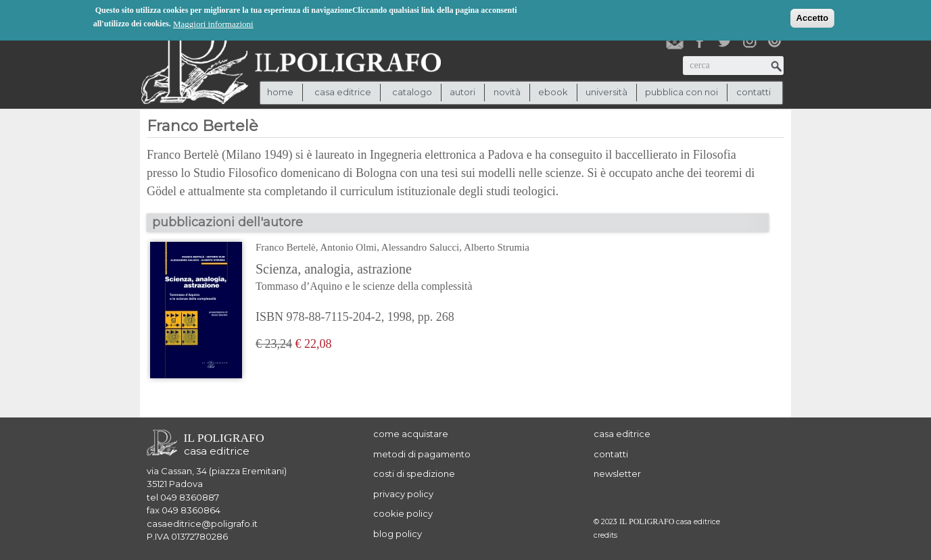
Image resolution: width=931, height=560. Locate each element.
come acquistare (411, 434)
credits (605, 535)
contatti (754, 92)
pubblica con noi (682, 92)
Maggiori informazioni (213, 23)
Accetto (813, 17)
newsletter (617, 474)
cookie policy (403, 513)
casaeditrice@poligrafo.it (202, 524)
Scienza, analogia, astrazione (392, 278)
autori (462, 92)
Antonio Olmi (348, 247)
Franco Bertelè (286, 247)
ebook (553, 92)
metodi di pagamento (422, 454)
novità (507, 92)
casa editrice (622, 434)
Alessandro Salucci (420, 247)
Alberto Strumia (497, 247)
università (606, 92)
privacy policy (403, 494)
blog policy (398, 534)
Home (280, 92)
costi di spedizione (414, 474)
